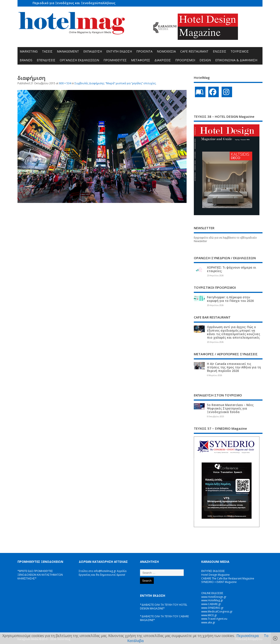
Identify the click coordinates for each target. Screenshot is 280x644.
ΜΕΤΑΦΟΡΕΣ (141, 60)
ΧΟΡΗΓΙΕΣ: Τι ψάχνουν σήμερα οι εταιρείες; (232, 269)
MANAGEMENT (68, 51)
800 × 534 (65, 83)
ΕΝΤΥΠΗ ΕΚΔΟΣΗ (119, 51)
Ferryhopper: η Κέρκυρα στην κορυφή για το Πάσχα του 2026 (230, 299)
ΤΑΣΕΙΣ (47, 51)
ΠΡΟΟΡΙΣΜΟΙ (185, 60)
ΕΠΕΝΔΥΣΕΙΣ (46, 60)
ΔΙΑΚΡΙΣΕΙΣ (163, 60)
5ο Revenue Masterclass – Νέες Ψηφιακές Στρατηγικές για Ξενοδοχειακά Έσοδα (230, 408)
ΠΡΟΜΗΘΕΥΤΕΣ (115, 60)
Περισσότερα (248, 636)
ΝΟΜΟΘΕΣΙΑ (166, 51)
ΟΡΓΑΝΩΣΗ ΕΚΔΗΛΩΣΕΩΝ (79, 60)
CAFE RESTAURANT (194, 51)
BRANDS (26, 60)
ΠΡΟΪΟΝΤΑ (144, 51)
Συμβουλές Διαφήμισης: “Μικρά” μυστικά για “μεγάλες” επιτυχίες (115, 83)
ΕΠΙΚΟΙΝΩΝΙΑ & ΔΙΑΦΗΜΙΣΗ (236, 60)
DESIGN (205, 60)
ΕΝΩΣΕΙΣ (220, 51)
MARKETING (29, 51)
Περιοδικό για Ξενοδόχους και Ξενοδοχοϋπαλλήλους (74, 3)
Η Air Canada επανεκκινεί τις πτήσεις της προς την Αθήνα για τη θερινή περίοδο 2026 (234, 367)
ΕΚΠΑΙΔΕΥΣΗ (93, 51)
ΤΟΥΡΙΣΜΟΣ (240, 51)
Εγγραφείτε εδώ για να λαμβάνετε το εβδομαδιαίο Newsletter (225, 239)
